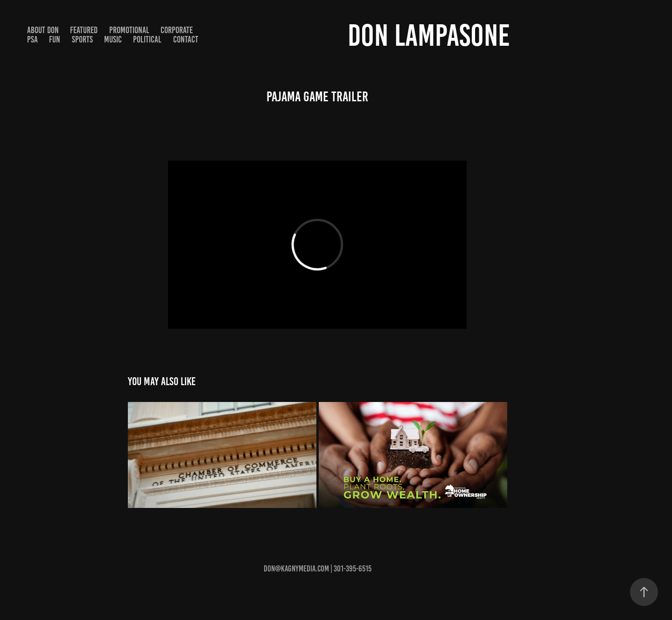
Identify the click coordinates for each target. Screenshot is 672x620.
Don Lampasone (429, 35)
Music (113, 39)
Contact (186, 39)
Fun (55, 39)
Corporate (177, 30)
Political (147, 39)
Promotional (129, 30)
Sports (82, 39)
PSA (32, 39)
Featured (84, 30)
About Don (43, 30)
